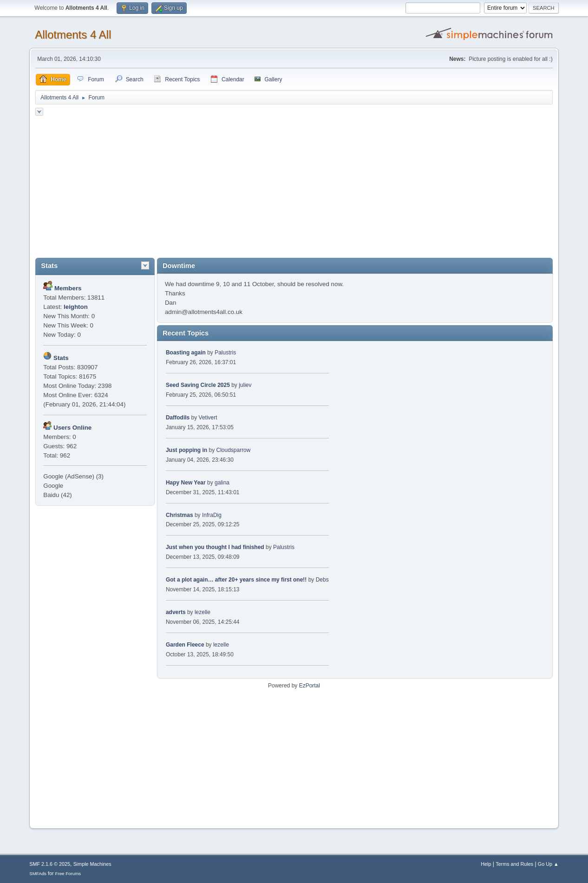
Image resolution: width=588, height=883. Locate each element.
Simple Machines (92, 864)
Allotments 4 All (73, 35)
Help (486, 864)
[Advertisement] (294, 188)
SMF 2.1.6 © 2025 (50, 864)
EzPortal (310, 686)
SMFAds (38, 873)
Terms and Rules (514, 864)
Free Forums (68, 873)
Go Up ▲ (548, 864)
